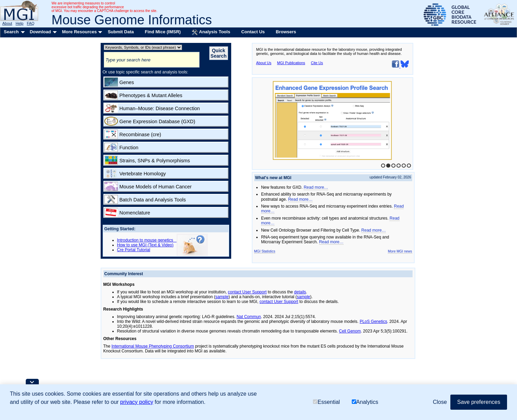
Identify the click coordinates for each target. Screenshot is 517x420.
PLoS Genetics (373, 322)
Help (19, 23)
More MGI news (400, 251)
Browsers (286, 32)
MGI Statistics (265, 251)
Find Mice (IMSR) (163, 32)
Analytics (365, 402)
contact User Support (247, 292)
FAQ (31, 23)
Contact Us (253, 32)
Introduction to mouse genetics (147, 240)
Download (40, 32)
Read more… (316, 187)
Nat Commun (249, 317)
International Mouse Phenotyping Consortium (153, 346)
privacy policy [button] (137, 402)
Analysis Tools (211, 32)
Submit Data (121, 32)
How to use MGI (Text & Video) (145, 245)
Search (11, 32)
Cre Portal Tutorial (134, 250)
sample (222, 297)
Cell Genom (350, 331)
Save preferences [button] (479, 402)
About (7, 23)
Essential (326, 402)
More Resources (79, 32)
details (300, 292)
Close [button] (440, 402)
